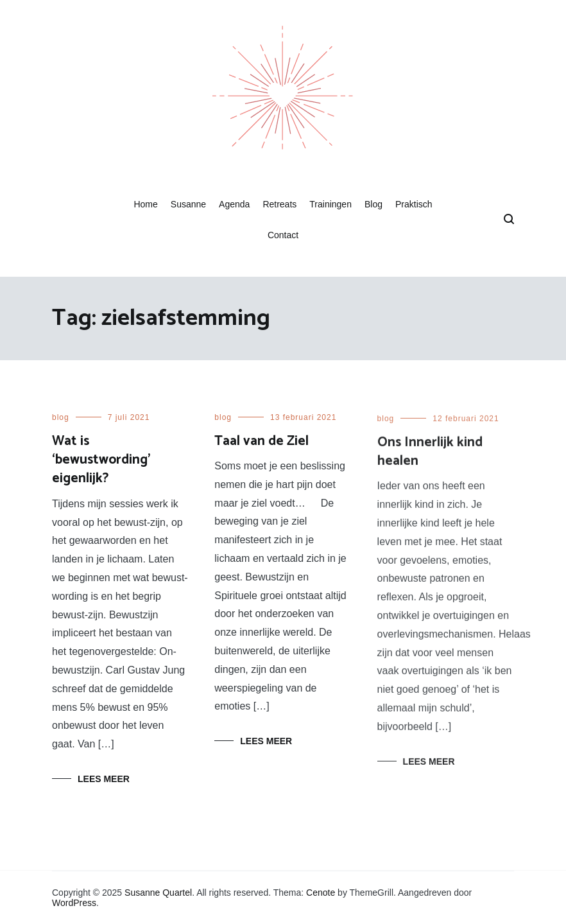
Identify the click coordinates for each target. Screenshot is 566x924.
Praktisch (414, 204)
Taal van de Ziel (262, 441)
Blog (373, 204)
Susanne (188, 204)
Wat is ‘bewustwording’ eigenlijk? (101, 460)
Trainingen (330, 204)
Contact (283, 235)
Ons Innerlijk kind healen (430, 454)
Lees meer (104, 779)
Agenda (234, 204)
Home (145, 204)
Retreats (279, 204)
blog (61, 417)
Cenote (321, 893)
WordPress (74, 903)
